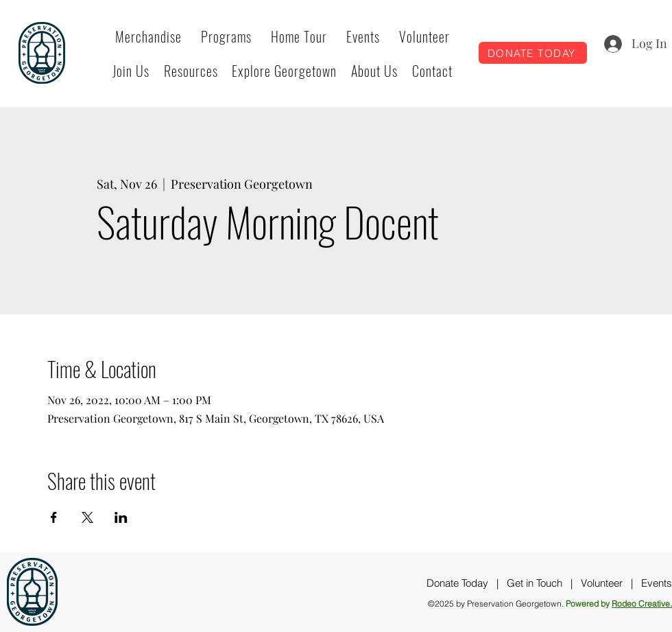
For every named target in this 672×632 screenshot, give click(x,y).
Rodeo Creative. (642, 604)
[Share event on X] (87, 517)
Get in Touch (535, 583)
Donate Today (457, 583)
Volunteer (602, 583)
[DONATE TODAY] (533, 53)
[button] (226, 36)
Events (657, 583)
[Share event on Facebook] (54, 517)
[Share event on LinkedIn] (121, 517)
